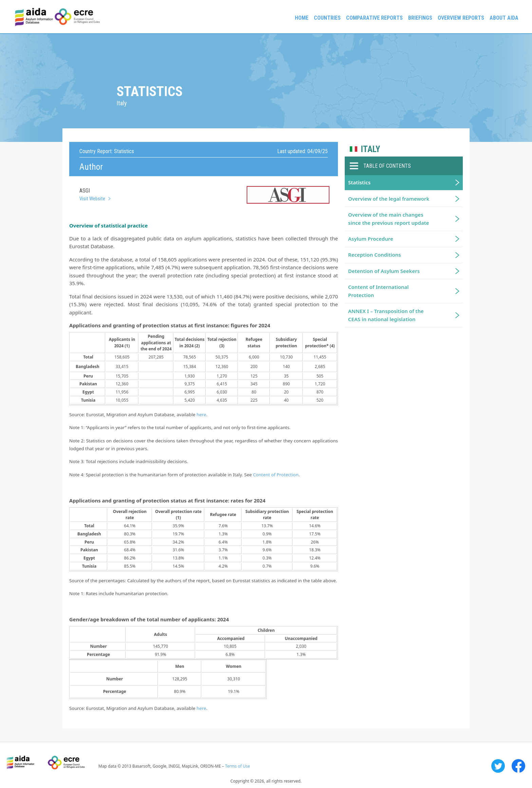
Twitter (498, 766)
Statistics (359, 182)
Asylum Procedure (371, 239)
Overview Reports (461, 18)
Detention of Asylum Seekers (384, 271)
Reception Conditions (375, 255)
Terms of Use (237, 766)
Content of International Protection (378, 291)
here (201, 415)
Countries (327, 18)
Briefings (420, 18)
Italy (370, 149)
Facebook (518, 766)
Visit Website (92, 199)
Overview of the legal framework (389, 199)
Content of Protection (276, 475)
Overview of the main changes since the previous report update (389, 218)
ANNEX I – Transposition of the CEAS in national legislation (386, 315)
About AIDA (504, 18)
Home (302, 18)
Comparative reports (374, 18)
